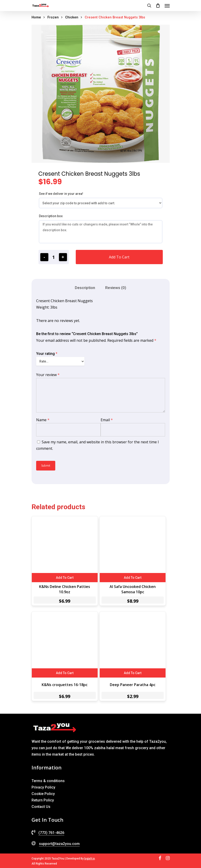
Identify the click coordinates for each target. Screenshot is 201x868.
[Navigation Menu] (167, 6)
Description (85, 288)
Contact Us (41, 807)
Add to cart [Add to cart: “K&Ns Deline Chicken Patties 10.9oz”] (65, 578)
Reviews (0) (116, 288)
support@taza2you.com (59, 844)
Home (36, 17)
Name (43, 420)
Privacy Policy (43, 787)
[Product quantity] (54, 257)
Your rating (47, 354)
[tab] (85, 288)
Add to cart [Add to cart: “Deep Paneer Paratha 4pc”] (133, 673)
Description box (51, 216)
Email (107, 420)
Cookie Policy (43, 794)
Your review (48, 375)
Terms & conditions (48, 781)
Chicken (72, 17)
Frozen (53, 17)
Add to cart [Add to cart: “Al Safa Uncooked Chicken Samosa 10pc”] (133, 578)
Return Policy (43, 800)
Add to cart (119, 257)
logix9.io (90, 859)
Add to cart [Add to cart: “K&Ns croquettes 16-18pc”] (65, 673)
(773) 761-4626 (51, 833)
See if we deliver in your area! (61, 194)
